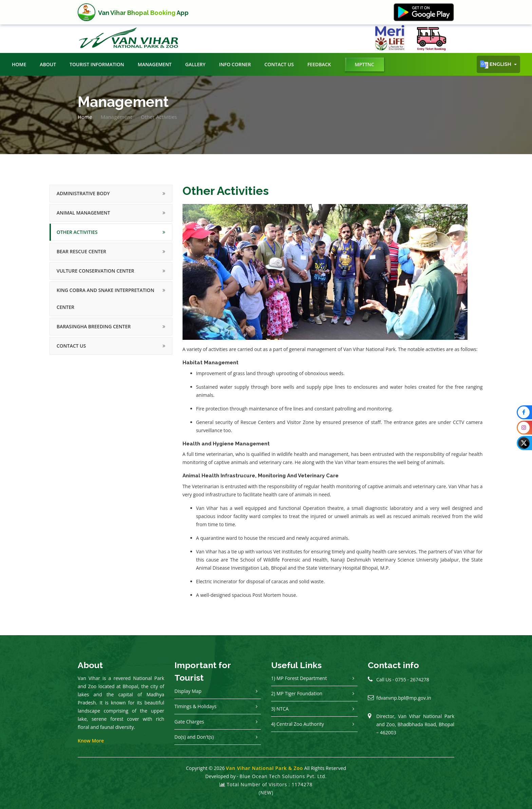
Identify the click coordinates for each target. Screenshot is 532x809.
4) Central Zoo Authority (298, 724)
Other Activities (77, 232)
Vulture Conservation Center (96, 271)
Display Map (188, 691)
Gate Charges (189, 722)
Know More (91, 741)
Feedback (319, 64)
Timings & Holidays (195, 706)
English (496, 65)
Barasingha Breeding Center (94, 326)
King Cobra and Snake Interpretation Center (106, 299)
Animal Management (83, 213)
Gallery (195, 64)
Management (155, 64)
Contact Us (279, 64)
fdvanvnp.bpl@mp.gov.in (404, 698)
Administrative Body (83, 193)
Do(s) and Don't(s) (194, 737)
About (48, 64)
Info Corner (235, 64)
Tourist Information (97, 64)
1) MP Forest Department (299, 678)
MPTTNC (365, 64)
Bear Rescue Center (81, 251)
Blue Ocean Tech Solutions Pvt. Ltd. (283, 776)
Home (19, 64)
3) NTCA (280, 709)
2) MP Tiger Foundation (297, 693)
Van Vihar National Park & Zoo (264, 768)
